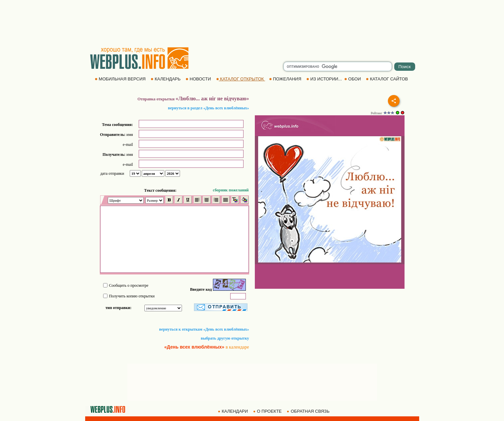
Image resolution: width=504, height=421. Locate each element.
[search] (338, 66)
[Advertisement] (252, 23)
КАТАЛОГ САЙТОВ (387, 79)
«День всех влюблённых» (194, 347)
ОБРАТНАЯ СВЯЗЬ (309, 411)
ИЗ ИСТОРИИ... (325, 79)
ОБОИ (353, 79)
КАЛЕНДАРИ (234, 411)
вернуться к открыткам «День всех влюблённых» (204, 329)
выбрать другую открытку (225, 338)
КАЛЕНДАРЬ (166, 79)
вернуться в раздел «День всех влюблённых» (209, 108)
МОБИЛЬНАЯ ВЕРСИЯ (121, 79)
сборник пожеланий (231, 190)
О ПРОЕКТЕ (268, 411)
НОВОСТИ (199, 79)
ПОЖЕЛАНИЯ (286, 79)
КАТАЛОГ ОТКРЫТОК (241, 79)
